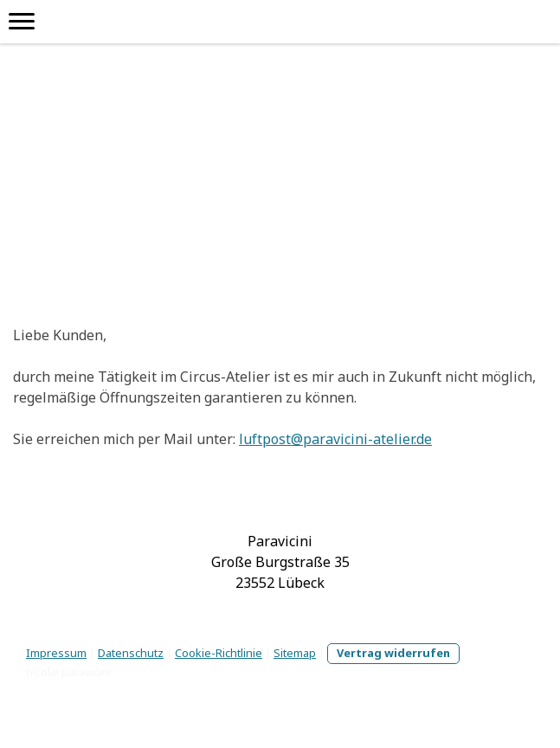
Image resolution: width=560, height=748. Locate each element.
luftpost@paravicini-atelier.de (335, 439)
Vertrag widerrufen (393, 653)
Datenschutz (131, 653)
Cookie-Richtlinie (219, 653)
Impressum (56, 653)
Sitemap (295, 653)
